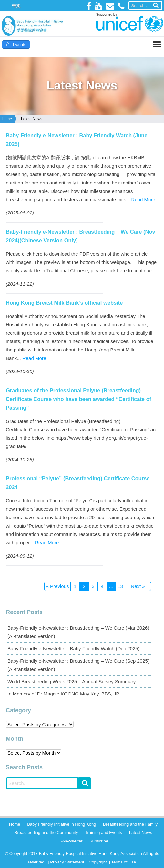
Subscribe (99, 841)
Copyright (98, 862)
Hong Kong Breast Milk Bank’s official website (64, 303)
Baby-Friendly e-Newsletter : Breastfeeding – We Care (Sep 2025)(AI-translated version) (78, 665)
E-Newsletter (70, 841)
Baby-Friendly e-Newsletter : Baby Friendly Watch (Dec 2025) (74, 648)
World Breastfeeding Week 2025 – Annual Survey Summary (72, 681)
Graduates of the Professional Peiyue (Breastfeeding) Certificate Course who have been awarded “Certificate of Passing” (78, 399)
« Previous (58, 586)
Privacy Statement (67, 862)
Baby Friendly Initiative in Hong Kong (61, 824)
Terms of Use (124, 862)
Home (7, 119)
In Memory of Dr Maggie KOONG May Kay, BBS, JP (63, 694)
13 (120, 586)
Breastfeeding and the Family (130, 824)
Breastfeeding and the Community (46, 833)
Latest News (32, 119)
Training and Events (103, 833)
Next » (138, 586)
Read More (143, 199)
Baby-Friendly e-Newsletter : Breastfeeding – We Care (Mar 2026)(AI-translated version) (78, 632)
